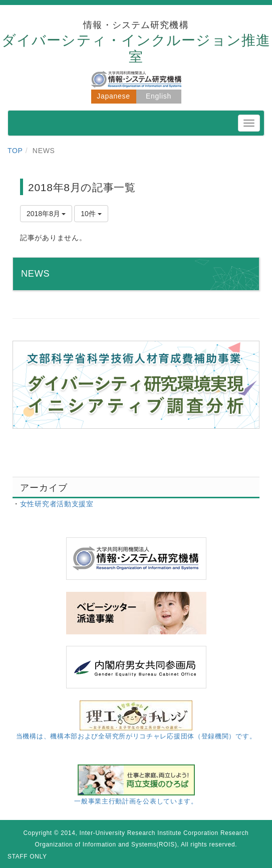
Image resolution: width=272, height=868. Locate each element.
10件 (91, 214)
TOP (15, 151)
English (159, 96)
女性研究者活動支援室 (57, 504)
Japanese (113, 96)
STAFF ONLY (27, 856)
